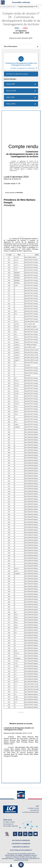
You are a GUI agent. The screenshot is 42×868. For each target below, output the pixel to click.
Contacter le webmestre (12, 857)
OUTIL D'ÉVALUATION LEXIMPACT (21, 850)
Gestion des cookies (31, 857)
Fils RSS (22, 857)
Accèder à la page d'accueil (3, 2)
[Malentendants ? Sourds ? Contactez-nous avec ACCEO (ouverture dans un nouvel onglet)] (7, 834)
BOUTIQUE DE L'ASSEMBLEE (21, 840)
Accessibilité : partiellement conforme (26, 855)
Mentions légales (10, 855)
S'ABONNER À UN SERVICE (21, 847)
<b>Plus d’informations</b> (21, 46)
